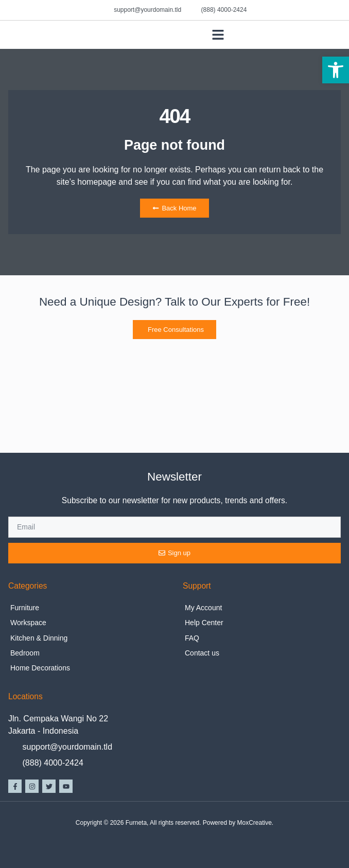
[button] (336, 70)
